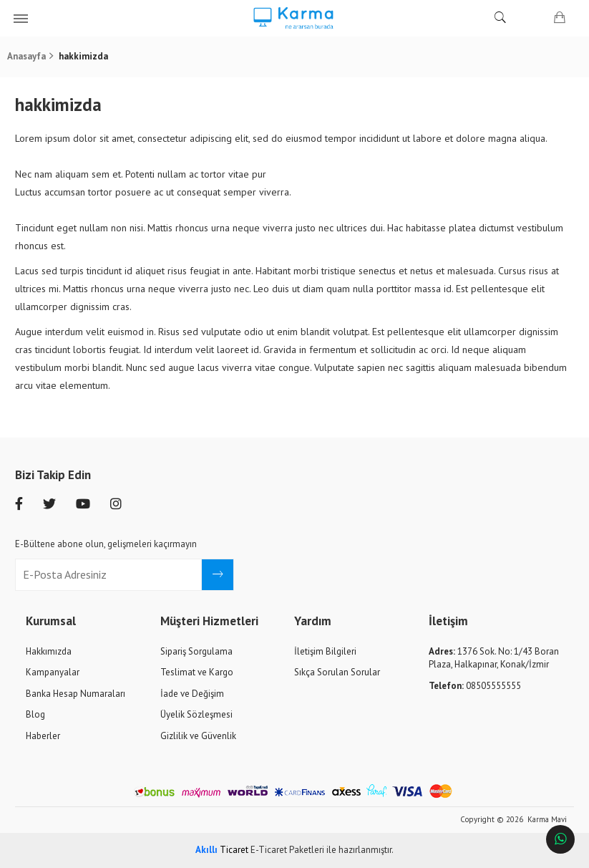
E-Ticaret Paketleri (287, 850)
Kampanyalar (53, 672)
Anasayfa (26, 56)
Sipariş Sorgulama (196, 651)
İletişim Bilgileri (325, 651)
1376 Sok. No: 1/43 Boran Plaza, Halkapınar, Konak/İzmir (494, 658)
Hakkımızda (49, 651)
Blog (35, 714)
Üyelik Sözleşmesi (196, 714)
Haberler (43, 736)
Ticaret (222, 850)
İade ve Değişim (192, 694)
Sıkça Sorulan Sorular (337, 672)
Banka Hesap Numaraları (76, 694)
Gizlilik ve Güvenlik (198, 736)
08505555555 (475, 686)
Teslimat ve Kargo (197, 672)
